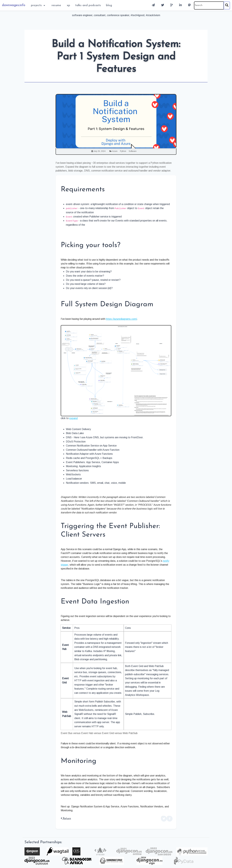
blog (109, 5)
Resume (56, 5)
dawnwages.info (14, 5)
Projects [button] (37, 5)
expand (73, 418)
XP (68, 5)
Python (123, 151)
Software (133, 151)
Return (66, 819)
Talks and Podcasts (88, 5)
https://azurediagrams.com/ (121, 319)
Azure (115, 151)
